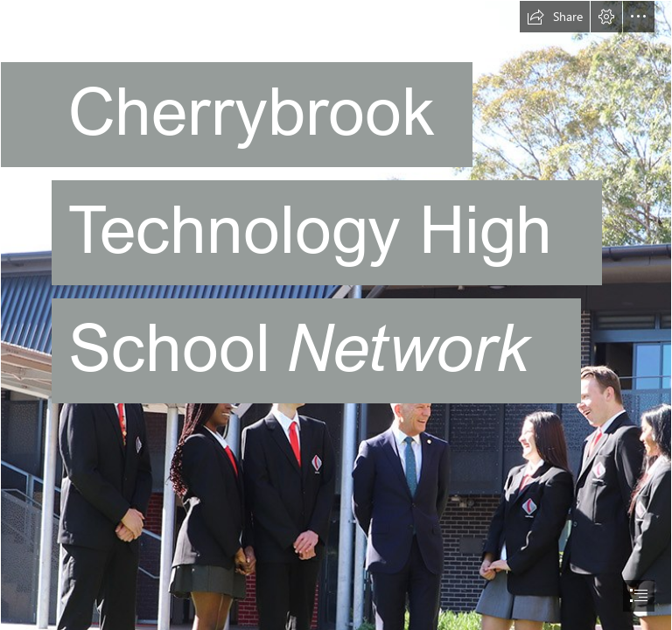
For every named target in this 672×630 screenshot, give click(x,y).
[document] (336, 315)
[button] (555, 17)
